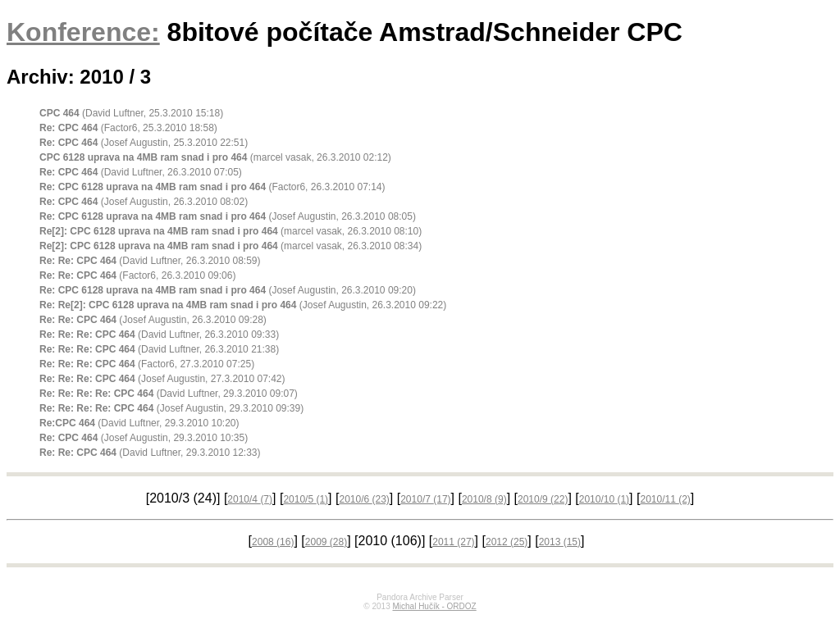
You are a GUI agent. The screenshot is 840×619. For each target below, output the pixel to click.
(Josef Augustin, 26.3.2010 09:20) (228, 290)
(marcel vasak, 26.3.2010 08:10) (231, 231)
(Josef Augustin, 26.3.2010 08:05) (228, 216)
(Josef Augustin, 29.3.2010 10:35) (144, 438)
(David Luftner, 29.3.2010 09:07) (169, 394)
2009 (326, 542)
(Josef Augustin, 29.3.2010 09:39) (171, 408)
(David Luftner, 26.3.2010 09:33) (159, 335)
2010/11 (665, 499)
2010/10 (604, 499)
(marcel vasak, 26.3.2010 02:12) (215, 157)
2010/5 (306, 499)
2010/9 (543, 499)
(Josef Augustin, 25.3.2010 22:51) (144, 143)
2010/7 (425, 499)
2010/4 (250, 499)
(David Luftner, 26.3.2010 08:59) (150, 261)
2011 (453, 542)
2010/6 (364, 499)
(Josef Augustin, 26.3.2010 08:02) (144, 202)
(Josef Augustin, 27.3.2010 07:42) (162, 379)
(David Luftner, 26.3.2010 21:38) (159, 349)
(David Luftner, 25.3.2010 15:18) (131, 113)
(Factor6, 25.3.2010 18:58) (128, 128)
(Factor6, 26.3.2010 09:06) (137, 275)
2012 (507, 542)
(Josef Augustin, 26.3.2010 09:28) (153, 320)
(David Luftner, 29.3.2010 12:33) (150, 453)
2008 (273, 542)
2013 (560, 542)
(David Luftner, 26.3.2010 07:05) (141, 172)
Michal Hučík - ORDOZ (434, 606)
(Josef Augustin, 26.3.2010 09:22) (243, 305)
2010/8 (484, 499)
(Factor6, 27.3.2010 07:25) (147, 364)
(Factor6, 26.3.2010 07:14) (212, 187)
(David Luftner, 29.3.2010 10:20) (139, 423)
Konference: (83, 32)
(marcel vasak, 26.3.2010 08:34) (231, 246)
